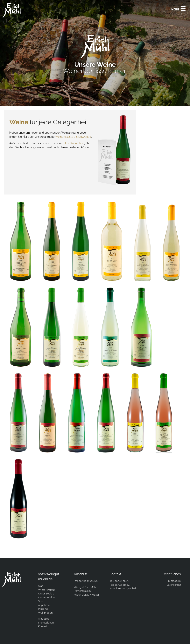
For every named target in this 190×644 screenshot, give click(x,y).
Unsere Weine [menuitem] (46, 597)
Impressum (174, 581)
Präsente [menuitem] (43, 609)
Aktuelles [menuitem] (44, 619)
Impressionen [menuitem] (46, 623)
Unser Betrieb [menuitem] (46, 594)
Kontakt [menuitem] (42, 626)
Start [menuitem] (41, 586)
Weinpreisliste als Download (73, 137)
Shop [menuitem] (41, 601)
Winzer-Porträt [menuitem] (46, 590)
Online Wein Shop (73, 143)
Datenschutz (174, 585)
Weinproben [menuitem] (45, 613)
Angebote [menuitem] (44, 605)
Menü (179, 8)
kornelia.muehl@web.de (123, 588)
